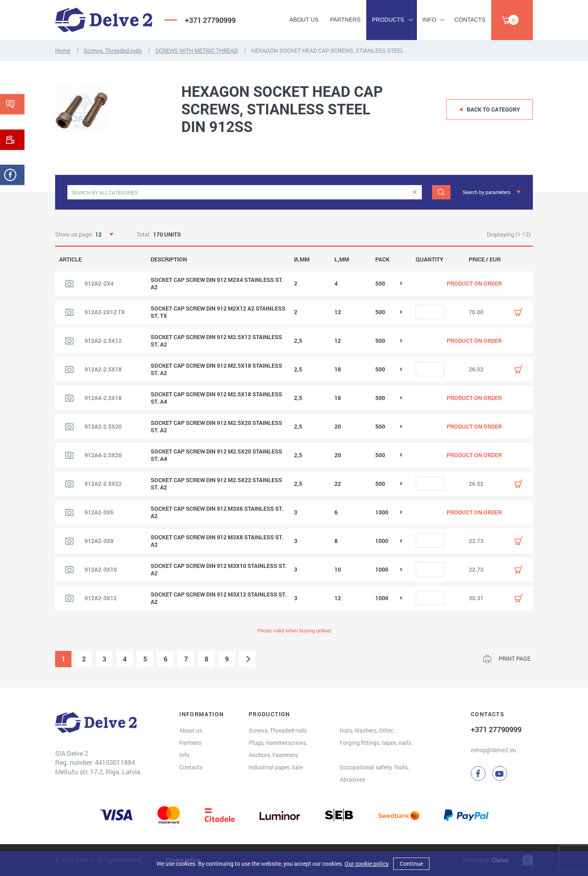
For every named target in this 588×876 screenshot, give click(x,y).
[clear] (415, 192)
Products (388, 20)
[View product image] (69, 284)
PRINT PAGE (514, 658)
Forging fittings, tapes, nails (375, 743)
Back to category (493, 109)
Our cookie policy (366, 864)
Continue (411, 864)
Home (63, 50)
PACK (382, 259)
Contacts (470, 20)
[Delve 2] (104, 20)
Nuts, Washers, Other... (369, 730)
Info (429, 20)
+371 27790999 (210, 20)
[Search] (441, 192)
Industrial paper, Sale (276, 767)
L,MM (342, 259)
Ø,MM (302, 259)
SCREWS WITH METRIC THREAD (196, 50)
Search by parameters (487, 192)
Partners (345, 20)
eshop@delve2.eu (493, 750)
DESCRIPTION (169, 259)
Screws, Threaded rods (113, 50)
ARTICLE (70, 259)
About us (304, 20)
